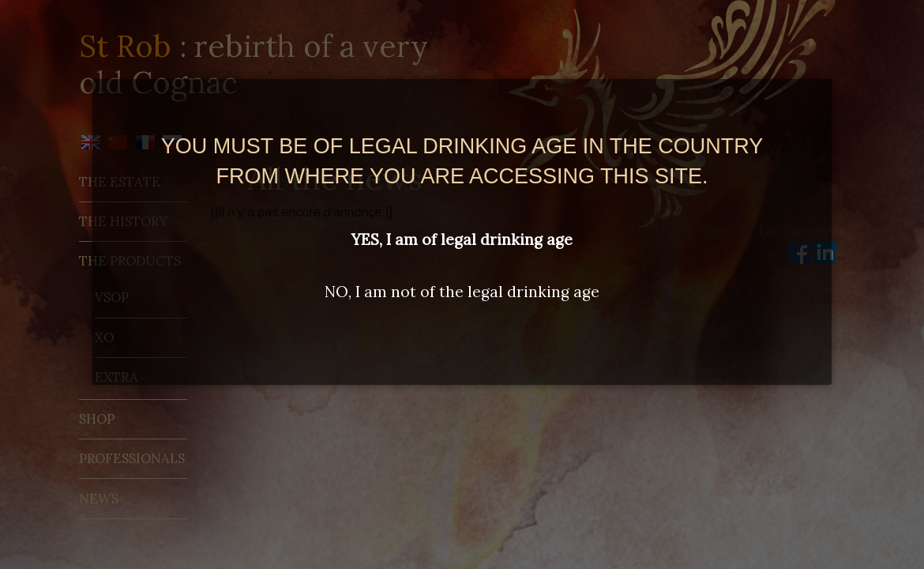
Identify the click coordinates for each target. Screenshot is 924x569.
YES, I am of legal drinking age (462, 239)
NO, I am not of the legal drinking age (462, 292)
